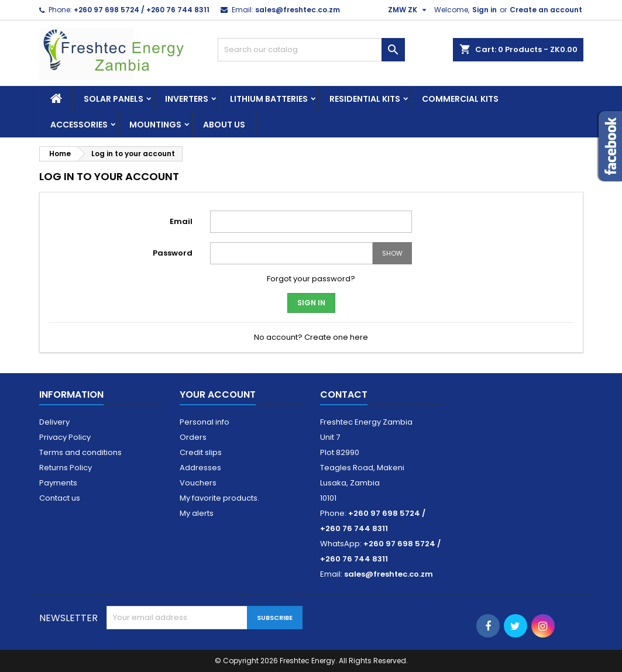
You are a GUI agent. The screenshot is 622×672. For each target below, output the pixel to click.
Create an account (546, 10)
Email (181, 221)
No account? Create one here (311, 337)
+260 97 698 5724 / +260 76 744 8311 (142, 10)
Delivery (54, 422)
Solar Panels (114, 99)
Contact (344, 394)
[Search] (311, 50)
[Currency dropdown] (409, 10)
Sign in (484, 10)
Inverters (187, 99)
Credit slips (201, 452)
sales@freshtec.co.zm (298, 10)
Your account (218, 394)
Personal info (205, 422)
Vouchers (198, 483)
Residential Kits (365, 99)
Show (392, 253)
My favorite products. (219, 498)
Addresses (200, 468)
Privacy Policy (65, 437)
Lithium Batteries (269, 99)
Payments (58, 483)
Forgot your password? (311, 279)
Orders (193, 437)
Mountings (155, 125)
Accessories (79, 125)
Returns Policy (66, 468)
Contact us (60, 498)
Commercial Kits (460, 99)
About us (224, 125)
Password (173, 253)
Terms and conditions (80, 452)
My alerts (197, 513)
